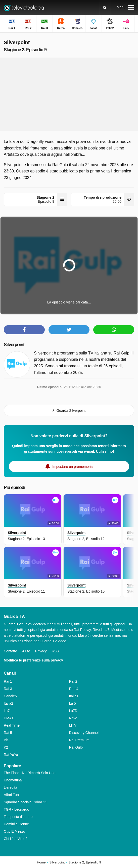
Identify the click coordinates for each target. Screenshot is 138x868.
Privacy (41, 651)
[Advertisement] (69, 94)
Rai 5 (8, 733)
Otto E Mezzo (14, 831)
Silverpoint (14, 345)
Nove (73, 718)
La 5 (73, 703)
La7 (7, 711)
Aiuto (26, 651)
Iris (6, 740)
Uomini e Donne (16, 824)
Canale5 (10, 696)
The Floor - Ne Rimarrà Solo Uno (30, 773)
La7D (73, 711)
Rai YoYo (11, 755)
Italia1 (74, 696)
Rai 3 (8, 689)
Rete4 (74, 689)
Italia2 (8, 703)
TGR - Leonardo (16, 809)
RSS (55, 651)
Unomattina (13, 780)
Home (41, 862)
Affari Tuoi (12, 795)
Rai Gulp (76, 747)
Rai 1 (8, 681)
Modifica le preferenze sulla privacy (33, 660)
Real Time (12, 725)
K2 (6, 747)
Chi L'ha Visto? (15, 839)
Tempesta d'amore (18, 817)
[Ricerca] (105, 8)
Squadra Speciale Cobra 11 (25, 802)
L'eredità (10, 787)
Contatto (10, 651)
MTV (73, 725)
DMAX (9, 718)
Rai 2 (73, 681)
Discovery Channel (84, 733)
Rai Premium (79, 740)
